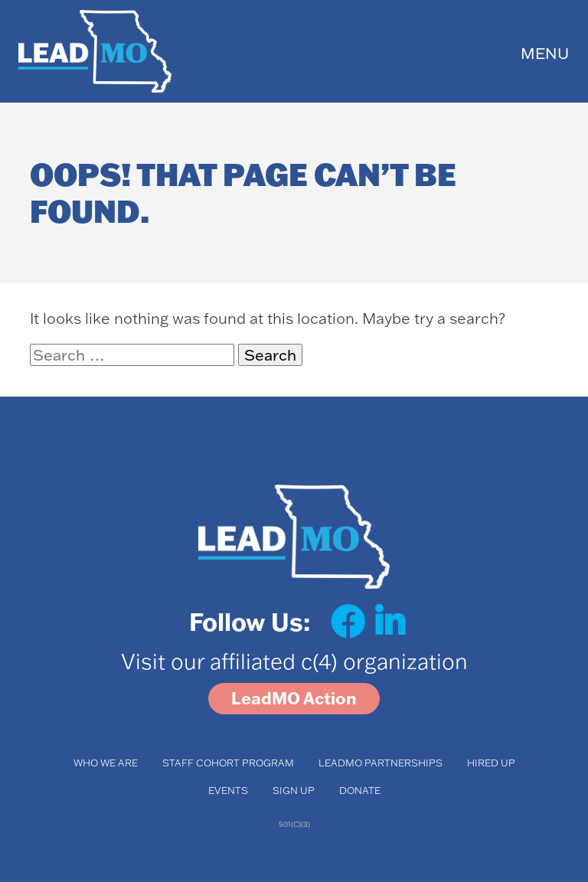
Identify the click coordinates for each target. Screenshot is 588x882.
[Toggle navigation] (545, 52)
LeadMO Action (294, 698)
